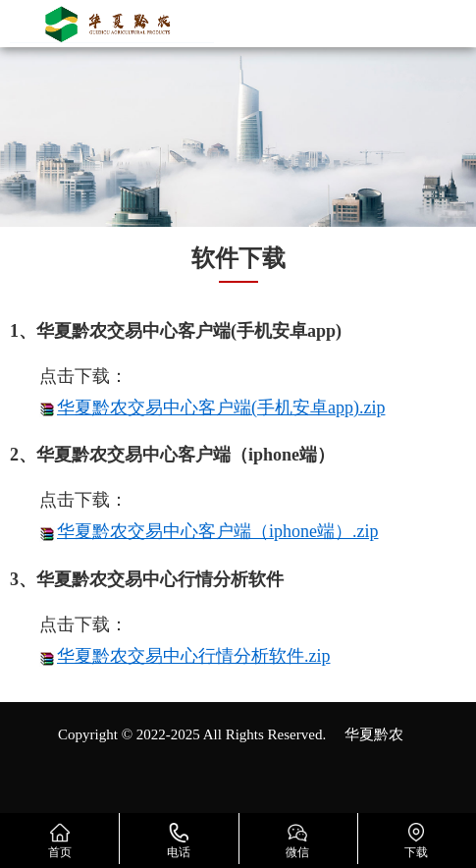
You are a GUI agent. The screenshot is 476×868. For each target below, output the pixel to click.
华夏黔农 (374, 734)
